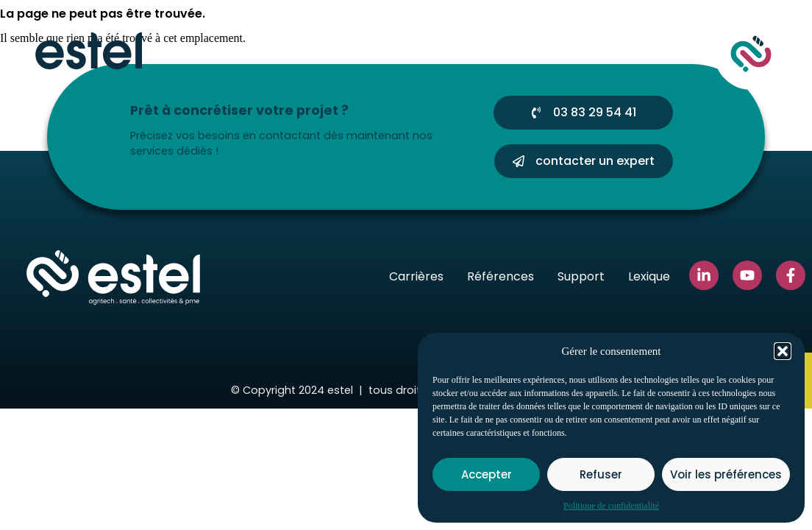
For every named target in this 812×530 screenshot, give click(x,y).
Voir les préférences (726, 474)
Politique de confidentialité (611, 506)
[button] (783, 351)
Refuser (601, 474)
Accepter (487, 474)
